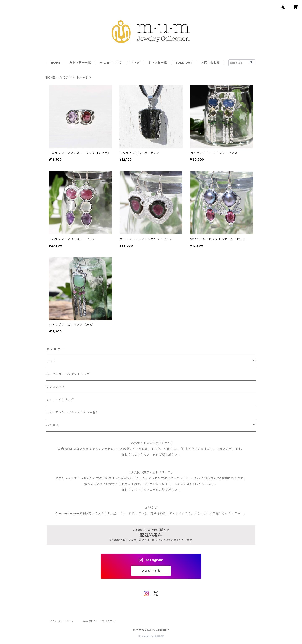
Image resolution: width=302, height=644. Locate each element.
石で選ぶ (66, 77)
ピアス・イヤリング (60, 400)
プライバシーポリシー (63, 621)
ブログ (135, 63)
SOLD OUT (184, 63)
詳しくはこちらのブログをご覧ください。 (151, 455)
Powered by (151, 636)
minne (75, 513)
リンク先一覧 (158, 63)
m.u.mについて (111, 63)
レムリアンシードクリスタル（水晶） (73, 412)
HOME (56, 63)
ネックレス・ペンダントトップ (68, 374)
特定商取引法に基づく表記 (99, 621)
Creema (61, 513)
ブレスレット (55, 387)
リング (51, 361)
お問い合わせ (210, 63)
